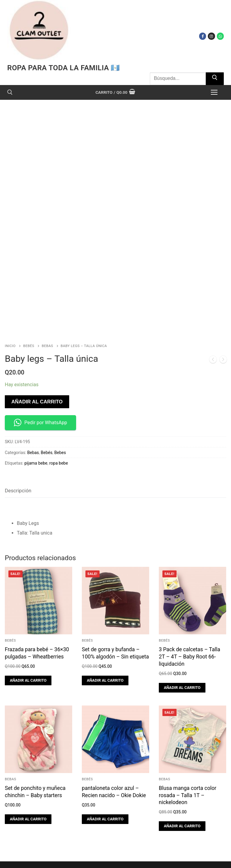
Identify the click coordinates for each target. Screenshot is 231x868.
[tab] (18, 465)
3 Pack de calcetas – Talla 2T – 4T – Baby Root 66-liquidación (189, 631)
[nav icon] (214, 92)
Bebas (48, 320)
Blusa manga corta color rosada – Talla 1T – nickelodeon (188, 770)
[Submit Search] (215, 79)
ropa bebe (59, 438)
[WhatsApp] (220, 36)
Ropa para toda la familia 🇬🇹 (64, 68)
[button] (28, 655)
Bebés (29, 320)
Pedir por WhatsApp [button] (40, 397)
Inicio (10, 320)
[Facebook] (203, 36)
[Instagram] (211, 36)
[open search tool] (10, 92)
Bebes (60, 427)
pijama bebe (36, 438)
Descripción (18, 465)
